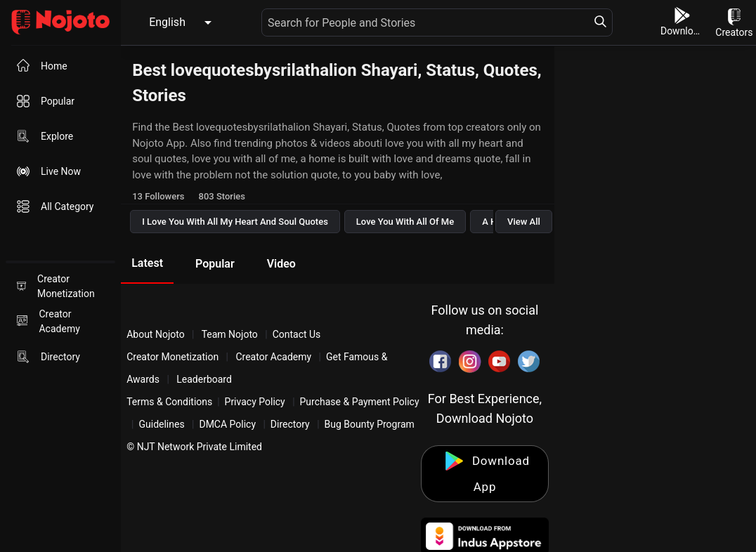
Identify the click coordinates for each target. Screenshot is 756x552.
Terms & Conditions (169, 402)
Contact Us (297, 334)
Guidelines (161, 424)
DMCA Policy (227, 424)
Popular (215, 264)
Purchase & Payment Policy (360, 402)
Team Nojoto (229, 334)
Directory (290, 424)
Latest (147, 263)
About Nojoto (157, 334)
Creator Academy (274, 357)
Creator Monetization (174, 357)
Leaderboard (204, 379)
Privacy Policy (255, 402)
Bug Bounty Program (370, 424)
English (167, 22)
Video (281, 264)
